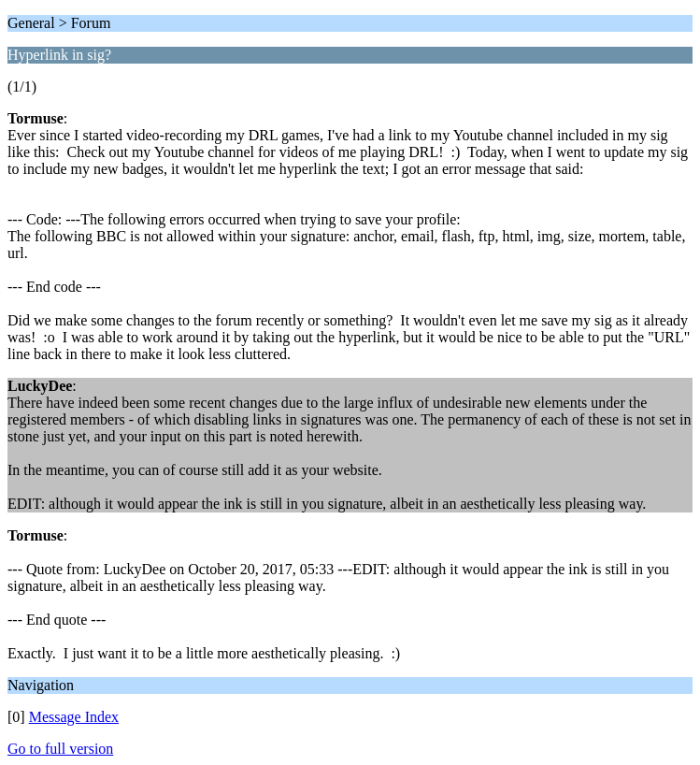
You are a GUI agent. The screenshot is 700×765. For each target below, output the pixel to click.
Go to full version (60, 749)
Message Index (74, 717)
